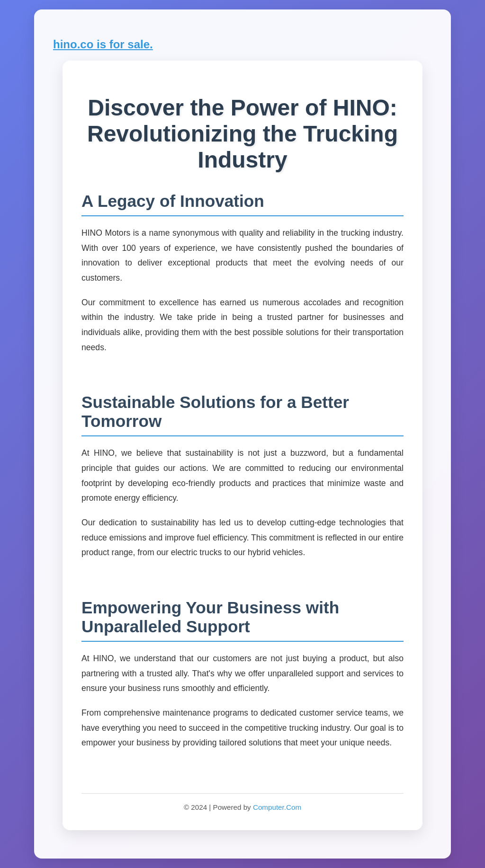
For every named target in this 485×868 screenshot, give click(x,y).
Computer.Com (277, 807)
